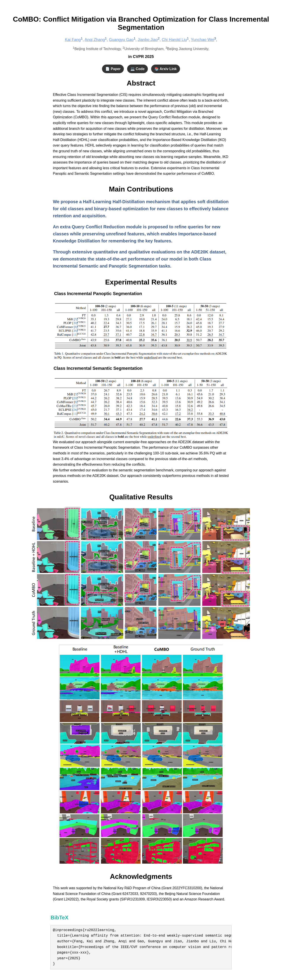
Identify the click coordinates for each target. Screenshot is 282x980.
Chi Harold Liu (174, 40)
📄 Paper (113, 69)
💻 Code (137, 69)
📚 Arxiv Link (166, 69)
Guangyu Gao (121, 40)
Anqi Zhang (95, 40)
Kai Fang (73, 40)
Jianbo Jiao (148, 40)
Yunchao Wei (202, 40)
